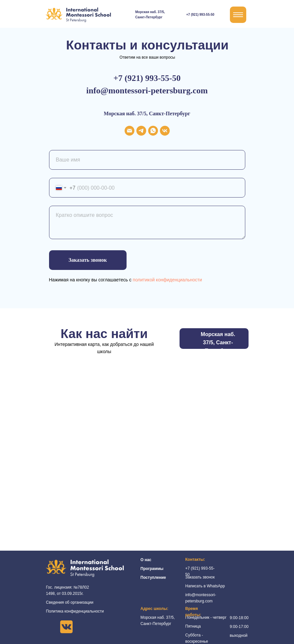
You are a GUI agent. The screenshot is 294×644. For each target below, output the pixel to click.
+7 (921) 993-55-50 (200, 15)
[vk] (165, 131)
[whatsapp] (153, 131)
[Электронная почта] (130, 131)
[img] (180, 15)
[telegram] (141, 131)
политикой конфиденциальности (167, 280)
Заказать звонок (200, 577)
